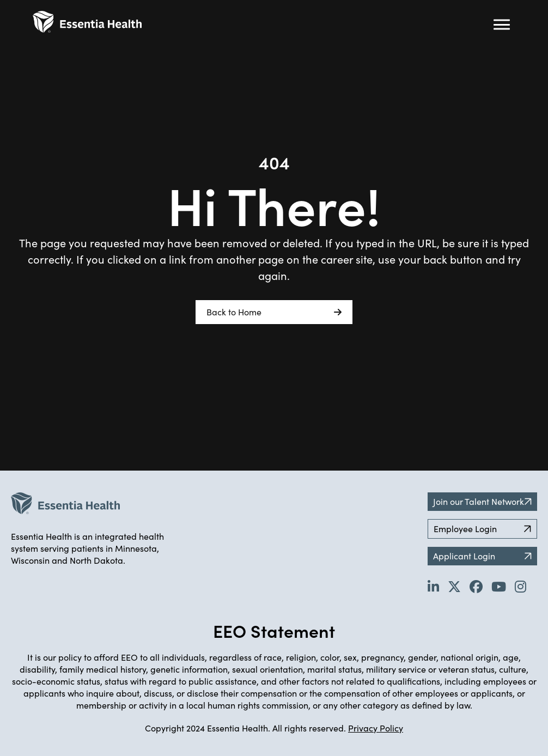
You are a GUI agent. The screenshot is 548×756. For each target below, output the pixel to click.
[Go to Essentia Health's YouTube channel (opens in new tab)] (499, 586)
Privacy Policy (376, 728)
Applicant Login (482, 556)
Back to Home (274, 312)
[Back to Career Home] (87, 22)
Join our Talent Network (482, 501)
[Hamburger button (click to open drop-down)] (502, 25)
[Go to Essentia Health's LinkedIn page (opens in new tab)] (433, 586)
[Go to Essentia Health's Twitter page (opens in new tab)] (454, 586)
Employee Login (482, 529)
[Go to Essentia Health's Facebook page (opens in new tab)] (476, 586)
